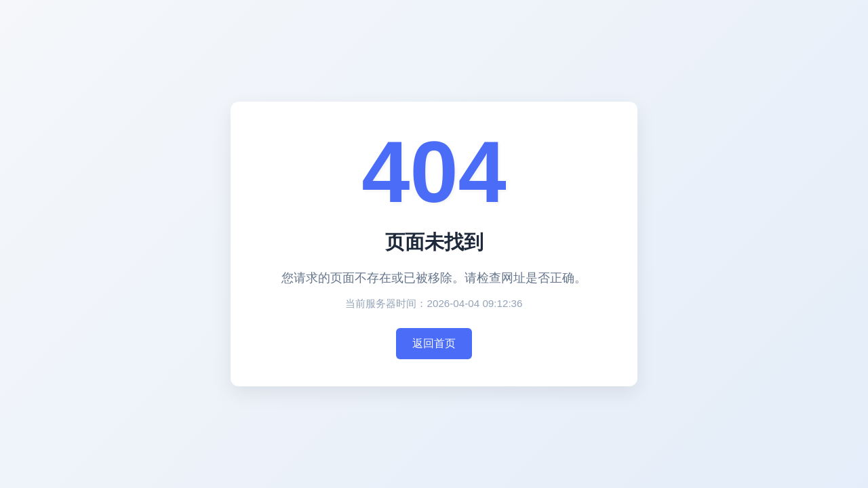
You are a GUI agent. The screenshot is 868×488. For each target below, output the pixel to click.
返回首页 (434, 343)
